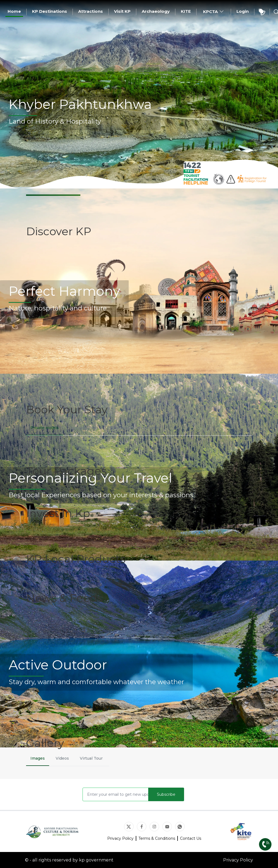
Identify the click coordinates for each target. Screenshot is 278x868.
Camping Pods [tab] (84, 428)
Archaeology (156, 11)
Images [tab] (38, 758)
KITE (186, 11)
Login (243, 11)
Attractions (91, 11)
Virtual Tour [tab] (91, 758)
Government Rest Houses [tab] (135, 428)
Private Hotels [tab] (45, 428)
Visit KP (122, 11)
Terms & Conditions (157, 838)
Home (14, 11)
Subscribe (166, 794)
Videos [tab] (62, 758)
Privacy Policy (120, 838)
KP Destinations (50, 11)
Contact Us (191, 838)
